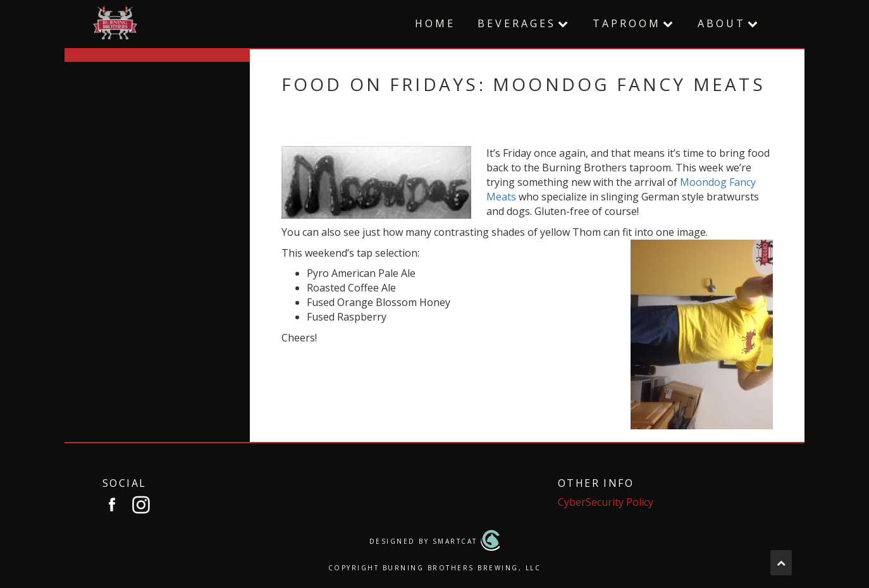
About (722, 23)
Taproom (627, 23)
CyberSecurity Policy (606, 502)
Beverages (517, 23)
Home (435, 23)
